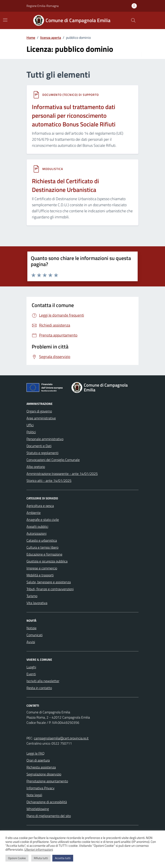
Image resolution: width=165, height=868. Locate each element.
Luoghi (31, 667)
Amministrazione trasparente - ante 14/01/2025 (62, 474)
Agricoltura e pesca (40, 506)
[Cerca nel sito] (133, 20)
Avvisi (31, 642)
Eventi (31, 674)
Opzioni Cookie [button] (17, 858)
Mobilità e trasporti (40, 575)
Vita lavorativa (37, 603)
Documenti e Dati (39, 446)
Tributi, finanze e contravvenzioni (50, 589)
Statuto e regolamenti (42, 453)
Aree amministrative (41, 418)
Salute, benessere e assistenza (49, 582)
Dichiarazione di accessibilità (47, 802)
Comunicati (35, 635)
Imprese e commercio (42, 568)
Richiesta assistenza (41, 767)
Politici (31, 432)
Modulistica (53, 169)
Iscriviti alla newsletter (43, 681)
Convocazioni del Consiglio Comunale (53, 460)
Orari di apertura (38, 760)
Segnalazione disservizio (44, 774)
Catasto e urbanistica (42, 540)
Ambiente (34, 513)
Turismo (32, 596)
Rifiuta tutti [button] (41, 858)
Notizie (31, 628)
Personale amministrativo (45, 439)
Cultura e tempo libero (42, 547)
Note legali (34, 795)
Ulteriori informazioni (39, 850)
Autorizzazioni (36, 533)
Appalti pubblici (37, 526)
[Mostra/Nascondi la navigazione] (5, 20)
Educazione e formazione (44, 554)
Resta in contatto (39, 688)
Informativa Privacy (40, 788)
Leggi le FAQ (35, 753)
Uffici (30, 425)
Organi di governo (39, 411)
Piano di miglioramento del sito (49, 816)
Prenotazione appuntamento (47, 781)
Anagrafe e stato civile (43, 520)
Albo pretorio (36, 467)
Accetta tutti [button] (63, 858)
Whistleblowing (38, 809)
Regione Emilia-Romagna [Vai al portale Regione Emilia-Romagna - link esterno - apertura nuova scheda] (43, 6)
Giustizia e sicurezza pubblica (47, 561)
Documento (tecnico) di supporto (71, 95)
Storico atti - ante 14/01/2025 (49, 481)
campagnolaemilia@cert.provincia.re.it (61, 738)
